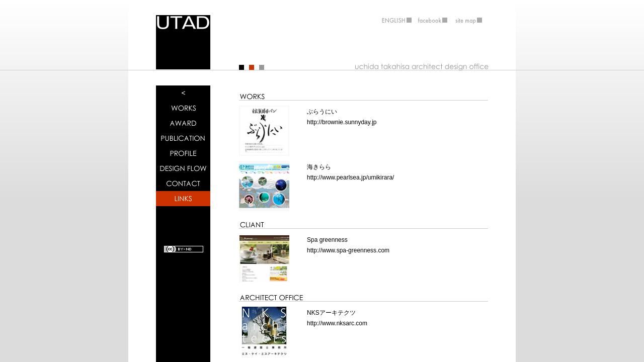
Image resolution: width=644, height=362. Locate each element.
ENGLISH (392, 20)
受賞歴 (183, 123)
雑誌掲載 (183, 138)
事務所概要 (183, 153)
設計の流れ (183, 168)
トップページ (183, 93)
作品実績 (183, 108)
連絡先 (183, 184)
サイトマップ (473, 20)
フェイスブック (433, 20)
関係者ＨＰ (183, 199)
